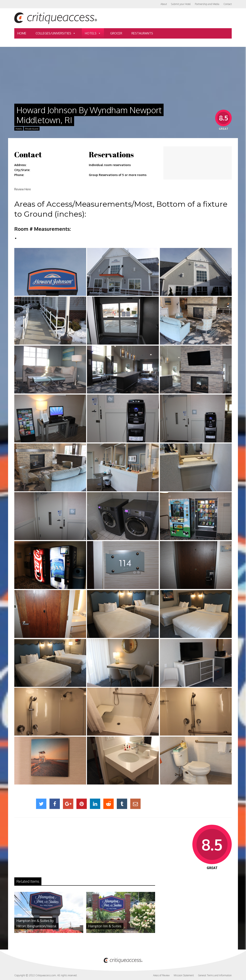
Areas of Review (161, 975)
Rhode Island (32, 129)
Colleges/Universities (56, 33)
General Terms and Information (215, 975)
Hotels (93, 33)
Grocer (116, 33)
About (164, 4)
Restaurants (142, 33)
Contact (228, 4)
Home (22, 33)
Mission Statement (184, 975)
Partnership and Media (207, 4)
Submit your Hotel (181, 4)
